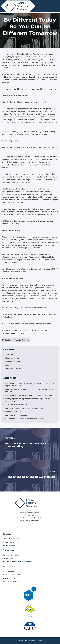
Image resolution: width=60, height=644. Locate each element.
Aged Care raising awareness (16, 405)
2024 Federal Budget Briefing (16, 415)
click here (8, 317)
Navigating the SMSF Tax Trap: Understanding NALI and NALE (29, 395)
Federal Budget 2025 (13, 412)
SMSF (7, 365)
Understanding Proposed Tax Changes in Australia (24, 419)
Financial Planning (21, 340)
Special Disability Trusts (14, 369)
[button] (48, 6)
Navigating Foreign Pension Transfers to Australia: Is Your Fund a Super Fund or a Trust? (30, 384)
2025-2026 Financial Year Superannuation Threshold (25, 408)
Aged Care (9, 355)
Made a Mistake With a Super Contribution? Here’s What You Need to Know (30, 390)
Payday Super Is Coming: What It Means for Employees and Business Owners (28, 400)
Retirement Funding (13, 362)
